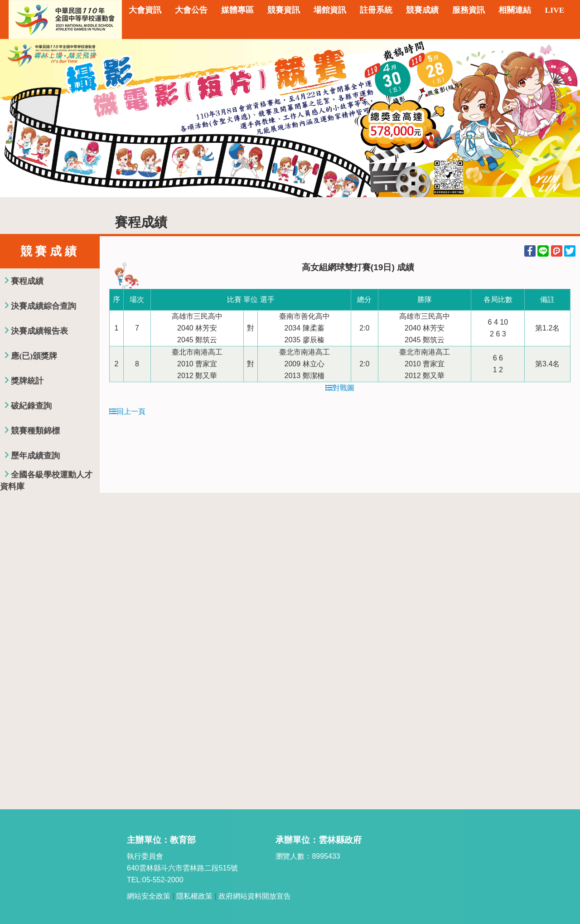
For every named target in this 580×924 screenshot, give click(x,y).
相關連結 (515, 10)
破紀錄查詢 (31, 406)
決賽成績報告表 (39, 331)
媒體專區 (237, 10)
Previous (16, 118)
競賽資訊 (284, 10)
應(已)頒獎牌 (34, 356)
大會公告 (191, 10)
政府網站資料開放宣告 (255, 896)
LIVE (554, 10)
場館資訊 (330, 10)
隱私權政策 (194, 896)
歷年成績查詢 (35, 456)
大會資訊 (145, 10)
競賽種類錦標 (35, 431)
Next (564, 118)
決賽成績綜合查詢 (43, 306)
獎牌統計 (27, 381)
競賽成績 (422, 10)
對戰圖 (340, 388)
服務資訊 (469, 10)
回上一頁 (127, 411)
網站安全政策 (149, 896)
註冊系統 (376, 10)
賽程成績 (27, 281)
